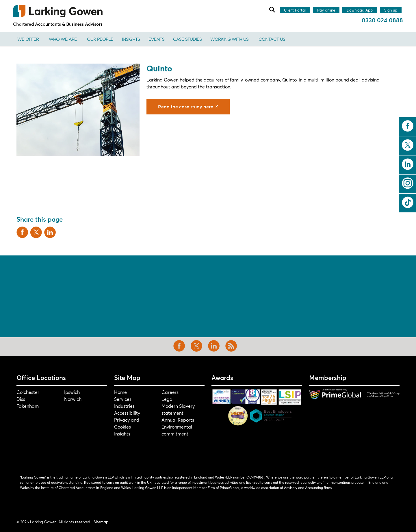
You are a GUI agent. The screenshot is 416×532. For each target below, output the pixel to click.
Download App (360, 10)
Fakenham (28, 406)
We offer (28, 39)
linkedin (408, 164)
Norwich (73, 399)
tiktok (408, 202)
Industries (124, 406)
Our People (100, 39)
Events (156, 39)
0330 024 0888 (382, 20)
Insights (131, 39)
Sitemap (101, 522)
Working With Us (229, 39)
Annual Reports (178, 420)
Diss (21, 399)
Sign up (391, 10)
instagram (408, 183)
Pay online (326, 10)
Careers (170, 392)
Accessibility (127, 413)
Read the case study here (188, 107)
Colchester (28, 392)
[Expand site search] (272, 10)
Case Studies (187, 39)
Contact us (272, 39)
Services (123, 399)
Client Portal (295, 10)
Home (120, 392)
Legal (168, 399)
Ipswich (72, 392)
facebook (408, 126)
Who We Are (63, 39)
